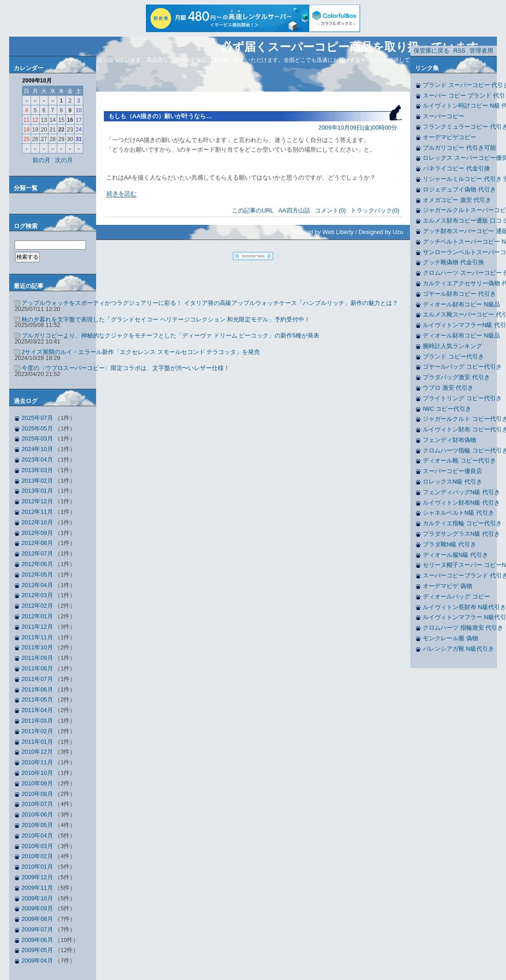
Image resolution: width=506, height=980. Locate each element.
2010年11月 (37, 762)
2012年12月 (37, 501)
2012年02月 (37, 606)
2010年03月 (37, 846)
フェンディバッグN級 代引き (461, 492)
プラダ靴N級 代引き (449, 544)
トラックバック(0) (375, 210)
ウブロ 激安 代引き (448, 388)
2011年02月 (37, 731)
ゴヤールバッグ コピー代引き (462, 367)
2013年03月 (37, 470)
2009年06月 (37, 940)
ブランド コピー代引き (453, 357)
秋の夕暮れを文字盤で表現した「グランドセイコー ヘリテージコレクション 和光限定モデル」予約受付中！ (166, 319)
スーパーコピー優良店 (452, 471)
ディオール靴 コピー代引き (459, 460)
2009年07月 (37, 929)
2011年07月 (37, 679)
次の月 (64, 160)
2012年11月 (37, 512)
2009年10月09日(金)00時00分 (358, 128)
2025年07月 (37, 418)
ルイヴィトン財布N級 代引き (461, 503)
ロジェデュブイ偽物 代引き (459, 189)
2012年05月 (37, 574)
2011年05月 (37, 700)
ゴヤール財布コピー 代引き (459, 294)
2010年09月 (37, 783)
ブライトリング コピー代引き (462, 398)
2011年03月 (37, 721)
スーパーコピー (444, 116)
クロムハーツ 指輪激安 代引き (463, 628)
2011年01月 (37, 742)
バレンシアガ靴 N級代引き (458, 649)
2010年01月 (37, 867)
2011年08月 (37, 668)
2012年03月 (37, 595)
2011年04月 (37, 710)
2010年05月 (37, 825)
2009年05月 (37, 950)
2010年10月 (37, 773)
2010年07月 (37, 804)
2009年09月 (37, 908)
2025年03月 (37, 438)
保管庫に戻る (431, 51)
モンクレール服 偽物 (450, 638)
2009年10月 (37, 898)
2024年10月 (37, 449)
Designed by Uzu (381, 232)
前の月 (41, 160)
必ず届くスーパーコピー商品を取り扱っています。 (355, 47)
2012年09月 (37, 533)
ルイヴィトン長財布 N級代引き (464, 607)
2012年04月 (37, 585)
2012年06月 (37, 564)
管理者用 (481, 51)
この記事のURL (253, 210)
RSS (459, 51)
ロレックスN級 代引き (452, 482)
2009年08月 (37, 919)
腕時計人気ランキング (452, 346)
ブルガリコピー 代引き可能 (459, 148)
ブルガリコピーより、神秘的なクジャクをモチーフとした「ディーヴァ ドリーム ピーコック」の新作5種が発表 (170, 335)
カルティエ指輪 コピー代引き (462, 523)
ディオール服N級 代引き (455, 555)
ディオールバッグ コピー (456, 596)
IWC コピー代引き (447, 409)
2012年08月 (37, 543)
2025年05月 (37, 428)
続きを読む (121, 193)
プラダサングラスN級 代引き (461, 534)
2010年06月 (37, 814)
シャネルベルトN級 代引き (458, 513)
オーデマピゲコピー (449, 137)
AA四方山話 (294, 210)
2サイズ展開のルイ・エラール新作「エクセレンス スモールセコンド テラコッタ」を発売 (141, 352)
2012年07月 (37, 553)
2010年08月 (37, 794)
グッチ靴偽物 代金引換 (453, 262)
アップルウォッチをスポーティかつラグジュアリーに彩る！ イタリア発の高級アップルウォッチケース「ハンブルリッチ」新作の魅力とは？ (210, 303)
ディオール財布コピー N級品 (461, 304)
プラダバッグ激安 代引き (456, 377)
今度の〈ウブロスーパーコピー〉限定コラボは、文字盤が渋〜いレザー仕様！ (126, 368)
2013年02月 (37, 481)
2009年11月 (37, 888)
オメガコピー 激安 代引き (457, 200)
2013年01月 (37, 491)
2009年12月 (37, 877)
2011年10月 (37, 647)
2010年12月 (37, 752)
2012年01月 (37, 616)
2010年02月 (37, 856)
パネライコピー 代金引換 (456, 168)
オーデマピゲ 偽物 (447, 586)
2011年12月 (37, 627)
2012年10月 (37, 522)
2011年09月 (37, 658)
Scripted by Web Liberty (323, 232)
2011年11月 (37, 637)
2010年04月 (37, 836)
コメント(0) (330, 210)
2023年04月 (37, 460)
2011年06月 (37, 689)
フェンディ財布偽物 (449, 440)
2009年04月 (37, 961)
